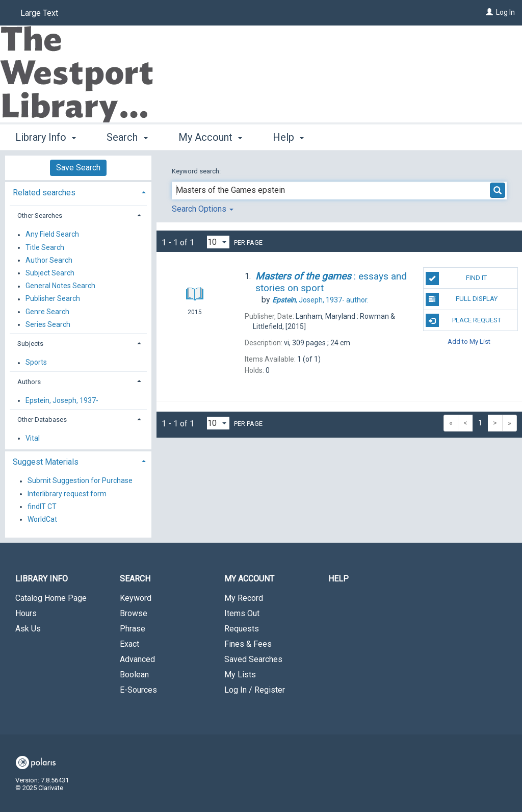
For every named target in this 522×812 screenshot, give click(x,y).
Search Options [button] (203, 209)
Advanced (137, 659)
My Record (244, 598)
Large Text (39, 13)
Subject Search (50, 273)
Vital (33, 438)
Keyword (136, 598)
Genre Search (47, 312)
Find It (456, 278)
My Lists (240, 675)
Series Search (48, 324)
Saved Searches (253, 659)
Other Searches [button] (40, 215)
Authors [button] (29, 382)
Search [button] (127, 137)
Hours (26, 613)
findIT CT (42, 506)
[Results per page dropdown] (218, 242)
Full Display (462, 299)
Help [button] (288, 137)
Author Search (49, 260)
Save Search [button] (78, 168)
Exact (129, 644)
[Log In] (489, 12)
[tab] (78, 192)
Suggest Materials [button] (46, 462)
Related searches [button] (44, 193)
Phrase (133, 629)
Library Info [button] (46, 137)
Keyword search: (197, 171)
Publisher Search (53, 299)
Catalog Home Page (51, 598)
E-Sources (138, 690)
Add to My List (469, 341)
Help (338, 579)
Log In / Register (255, 690)
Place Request (463, 320)
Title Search (45, 247)
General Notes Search (60, 286)
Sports (36, 363)
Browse (134, 613)
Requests (242, 629)
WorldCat (42, 519)
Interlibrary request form (67, 494)
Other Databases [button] (42, 420)
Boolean (134, 675)
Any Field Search (52, 235)
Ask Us (28, 629)
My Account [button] (210, 137)
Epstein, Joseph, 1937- (62, 400)
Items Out (242, 613)
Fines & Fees (248, 644)
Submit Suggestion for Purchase (80, 481)
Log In (505, 12)
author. (320, 300)
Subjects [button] (30, 344)
